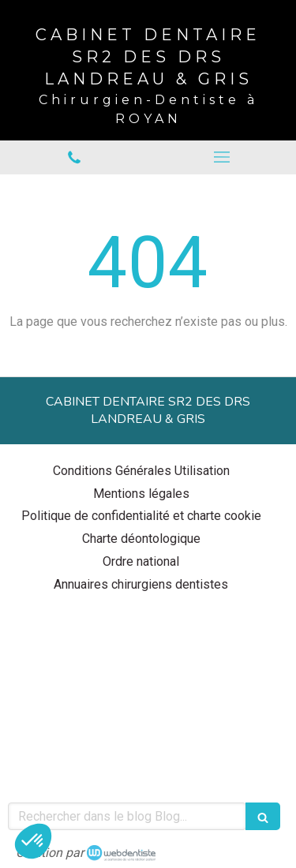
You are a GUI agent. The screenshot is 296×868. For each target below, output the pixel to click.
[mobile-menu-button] (223, 157)
